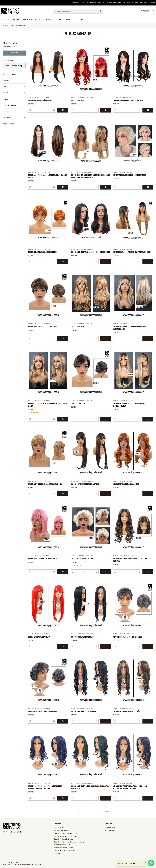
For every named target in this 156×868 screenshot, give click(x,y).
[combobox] (78, 11)
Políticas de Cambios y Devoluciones (66, 833)
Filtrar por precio (14, 74)
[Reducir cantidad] (30, 110)
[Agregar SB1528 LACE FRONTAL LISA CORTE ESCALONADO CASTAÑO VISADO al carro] (148, 343)
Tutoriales (57, 853)
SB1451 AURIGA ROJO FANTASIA (39, 641)
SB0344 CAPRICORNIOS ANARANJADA (126, 489)
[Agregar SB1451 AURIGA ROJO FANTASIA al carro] (63, 651)
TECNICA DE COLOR (14, 105)
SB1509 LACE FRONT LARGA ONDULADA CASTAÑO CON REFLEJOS (132, 564)
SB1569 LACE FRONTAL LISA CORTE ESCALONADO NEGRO (90, 256)
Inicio (4, 25)
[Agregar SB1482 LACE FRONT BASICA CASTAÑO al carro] (148, 725)
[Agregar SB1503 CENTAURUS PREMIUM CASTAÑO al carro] (105, 498)
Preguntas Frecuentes (61, 831)
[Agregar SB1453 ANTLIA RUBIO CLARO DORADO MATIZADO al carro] (63, 498)
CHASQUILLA (14, 111)
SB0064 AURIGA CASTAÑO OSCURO (40, 101)
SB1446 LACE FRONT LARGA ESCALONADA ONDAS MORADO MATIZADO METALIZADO (130, 792)
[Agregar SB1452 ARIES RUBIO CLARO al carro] (105, 343)
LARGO (14, 87)
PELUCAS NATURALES (12, 20)
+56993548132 (111, 828)
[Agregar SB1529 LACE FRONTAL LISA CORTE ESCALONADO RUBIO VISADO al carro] (63, 423)
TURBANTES (69, 20)
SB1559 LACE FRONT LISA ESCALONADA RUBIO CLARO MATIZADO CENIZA (132, 409)
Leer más (97, 3)
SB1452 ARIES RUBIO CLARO (81, 331)
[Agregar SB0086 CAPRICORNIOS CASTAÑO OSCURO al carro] (148, 110)
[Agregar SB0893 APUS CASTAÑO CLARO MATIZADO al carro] (63, 343)
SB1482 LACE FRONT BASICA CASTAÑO (127, 716)
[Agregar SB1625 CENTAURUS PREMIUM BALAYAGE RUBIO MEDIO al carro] (148, 266)
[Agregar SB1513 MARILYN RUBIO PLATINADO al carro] (105, 576)
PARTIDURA (14, 118)
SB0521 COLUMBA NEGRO (80, 408)
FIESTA (59, 20)
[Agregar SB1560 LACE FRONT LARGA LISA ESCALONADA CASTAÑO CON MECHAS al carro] (63, 191)
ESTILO (14, 93)
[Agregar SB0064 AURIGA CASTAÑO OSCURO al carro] (63, 110)
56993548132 (111, 831)
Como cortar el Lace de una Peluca (66, 836)
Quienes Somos (59, 828)
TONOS (14, 99)
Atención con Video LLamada (64, 848)
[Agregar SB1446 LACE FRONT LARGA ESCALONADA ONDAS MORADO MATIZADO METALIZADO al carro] (148, 802)
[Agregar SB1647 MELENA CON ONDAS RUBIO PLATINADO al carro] (148, 191)
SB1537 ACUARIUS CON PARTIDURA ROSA (42, 563)
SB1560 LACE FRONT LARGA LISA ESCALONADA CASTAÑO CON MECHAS (48, 181)
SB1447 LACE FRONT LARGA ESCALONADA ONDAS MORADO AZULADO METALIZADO (45, 792)
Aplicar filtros (14, 53)
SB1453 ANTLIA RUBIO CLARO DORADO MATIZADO (45, 489)
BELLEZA (80, 20)
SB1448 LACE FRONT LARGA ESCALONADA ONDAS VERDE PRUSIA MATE (90, 792)
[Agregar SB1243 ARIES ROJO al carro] (105, 110)
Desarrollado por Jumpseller (33, 864)
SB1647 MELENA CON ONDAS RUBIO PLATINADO (130, 180)
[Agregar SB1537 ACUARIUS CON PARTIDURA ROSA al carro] (63, 576)
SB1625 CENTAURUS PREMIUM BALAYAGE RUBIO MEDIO (132, 256)
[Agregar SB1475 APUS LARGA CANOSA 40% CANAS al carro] (63, 725)
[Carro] (153, 11)
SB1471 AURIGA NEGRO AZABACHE (83, 641)
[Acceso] (146, 11)
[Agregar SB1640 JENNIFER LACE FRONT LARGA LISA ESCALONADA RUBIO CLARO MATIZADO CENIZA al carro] (105, 191)
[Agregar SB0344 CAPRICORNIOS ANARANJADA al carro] (148, 498)
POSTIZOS (49, 20)
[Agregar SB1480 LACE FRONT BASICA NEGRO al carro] (105, 725)
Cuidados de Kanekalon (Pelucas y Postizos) (69, 842)
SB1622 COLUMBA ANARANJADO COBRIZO (42, 256)
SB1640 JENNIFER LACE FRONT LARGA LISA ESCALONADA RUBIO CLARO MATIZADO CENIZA (90, 181)
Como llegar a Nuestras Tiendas (65, 851)
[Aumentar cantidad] (54, 110)
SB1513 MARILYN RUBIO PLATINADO (83, 563)
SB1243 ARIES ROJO (78, 101)
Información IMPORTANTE (63, 845)
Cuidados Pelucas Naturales (63, 839)
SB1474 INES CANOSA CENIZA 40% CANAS (128, 641)
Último (107, 812)
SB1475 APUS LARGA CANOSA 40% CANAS (42, 716)
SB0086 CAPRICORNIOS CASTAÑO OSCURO (128, 101)
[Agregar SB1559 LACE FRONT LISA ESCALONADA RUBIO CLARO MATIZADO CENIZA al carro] (148, 423)
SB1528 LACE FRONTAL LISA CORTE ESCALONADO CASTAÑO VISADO (130, 332)
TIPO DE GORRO (14, 124)
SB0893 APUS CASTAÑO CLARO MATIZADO (43, 331)
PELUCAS (14, 80)
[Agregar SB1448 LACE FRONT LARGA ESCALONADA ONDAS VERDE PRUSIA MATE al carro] (105, 802)
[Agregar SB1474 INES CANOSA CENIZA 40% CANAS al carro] (148, 651)
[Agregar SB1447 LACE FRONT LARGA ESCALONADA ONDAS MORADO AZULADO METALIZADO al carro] (63, 802)
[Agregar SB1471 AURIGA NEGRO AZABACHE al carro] (105, 651)
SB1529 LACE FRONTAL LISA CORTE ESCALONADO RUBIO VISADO (48, 409)
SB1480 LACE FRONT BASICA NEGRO (83, 716)
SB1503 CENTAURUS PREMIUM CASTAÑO (85, 489)
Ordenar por (8, 61)
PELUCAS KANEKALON (33, 20)
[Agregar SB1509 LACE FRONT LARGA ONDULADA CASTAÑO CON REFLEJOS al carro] (148, 576)
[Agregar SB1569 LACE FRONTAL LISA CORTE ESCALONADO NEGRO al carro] (105, 266)
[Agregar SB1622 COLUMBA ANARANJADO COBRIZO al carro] (63, 266)
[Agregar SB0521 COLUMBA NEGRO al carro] (105, 423)
